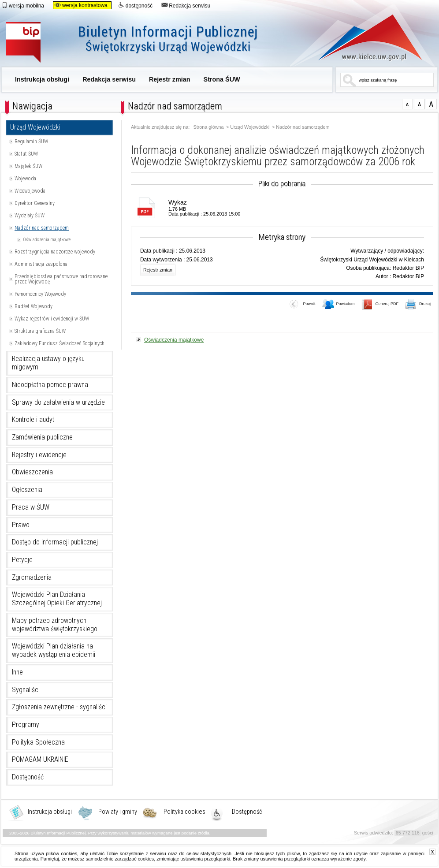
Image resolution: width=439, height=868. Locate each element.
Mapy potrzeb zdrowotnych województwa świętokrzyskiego (55, 625)
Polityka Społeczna (38, 742)
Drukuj (418, 305)
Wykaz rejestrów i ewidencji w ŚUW (52, 319)
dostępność (135, 5)
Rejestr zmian (170, 79)
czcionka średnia (419, 104)
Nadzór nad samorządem (42, 228)
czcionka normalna (407, 104)
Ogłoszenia (27, 490)
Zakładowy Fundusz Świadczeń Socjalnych (60, 343)
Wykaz (178, 202)
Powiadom (339, 305)
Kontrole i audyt (33, 420)
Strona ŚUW (222, 79)
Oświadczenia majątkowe (47, 240)
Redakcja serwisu (186, 5)
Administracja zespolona (41, 264)
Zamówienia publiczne (42, 437)
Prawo (21, 525)
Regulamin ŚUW (31, 142)
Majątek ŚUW (28, 166)
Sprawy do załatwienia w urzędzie (58, 402)
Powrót (302, 305)
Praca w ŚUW (31, 507)
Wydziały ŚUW (30, 216)
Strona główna (209, 127)
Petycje (22, 560)
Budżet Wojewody (33, 306)
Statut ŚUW (26, 154)
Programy (26, 725)
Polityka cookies (184, 812)
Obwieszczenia (32, 472)
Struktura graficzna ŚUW (40, 331)
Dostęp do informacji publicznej (55, 542)
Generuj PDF (380, 305)
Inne (17, 672)
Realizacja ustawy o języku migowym (48, 363)
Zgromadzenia (32, 577)
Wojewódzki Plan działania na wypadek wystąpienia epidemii (54, 650)
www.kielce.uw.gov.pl (364, 37)
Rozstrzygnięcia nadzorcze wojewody (55, 252)
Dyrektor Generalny (35, 203)
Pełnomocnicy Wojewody (40, 294)
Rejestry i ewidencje (39, 455)
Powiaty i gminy (118, 812)
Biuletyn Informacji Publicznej (141, 43)
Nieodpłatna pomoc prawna (50, 385)
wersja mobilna (23, 5)
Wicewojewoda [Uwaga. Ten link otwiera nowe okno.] (30, 191)
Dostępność (28, 777)
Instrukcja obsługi (42, 79)
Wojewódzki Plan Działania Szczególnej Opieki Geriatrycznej (57, 599)
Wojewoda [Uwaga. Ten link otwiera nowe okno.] (25, 179)
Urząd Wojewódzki (35, 127)
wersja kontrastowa (81, 5)
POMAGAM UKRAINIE (40, 760)
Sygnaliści (26, 690)
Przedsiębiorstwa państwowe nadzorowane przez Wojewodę (61, 279)
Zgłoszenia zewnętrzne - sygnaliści (59, 707)
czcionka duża (431, 104)
